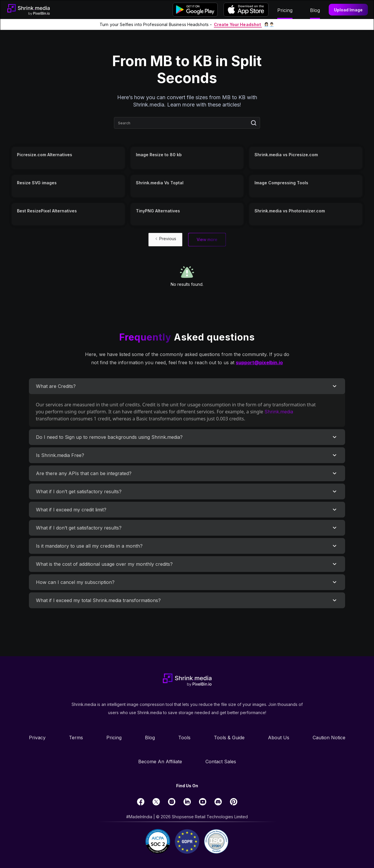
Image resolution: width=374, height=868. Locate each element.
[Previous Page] (165, 240)
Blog (150, 738)
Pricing (114, 738)
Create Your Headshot (238, 24)
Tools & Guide (229, 738)
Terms (76, 738)
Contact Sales (221, 762)
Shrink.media (279, 412)
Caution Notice (329, 738)
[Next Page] (207, 240)
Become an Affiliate (160, 762)
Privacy (37, 738)
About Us (279, 738)
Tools (184, 738)
